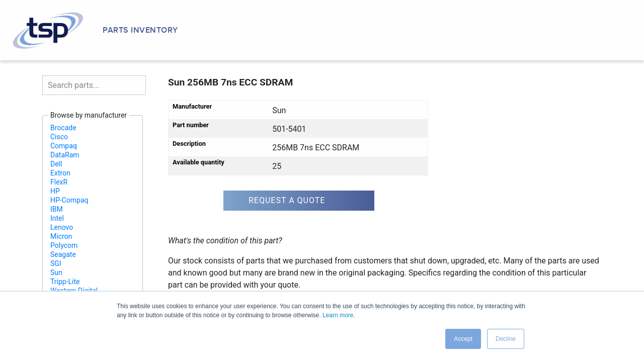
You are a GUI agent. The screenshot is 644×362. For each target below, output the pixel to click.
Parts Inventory (140, 30)
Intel (57, 218)
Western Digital (74, 291)
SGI (56, 263)
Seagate (63, 254)
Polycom (64, 245)
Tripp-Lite (65, 282)
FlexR (59, 182)
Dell (56, 164)
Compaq (64, 146)
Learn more (338, 315)
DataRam (65, 155)
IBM (57, 209)
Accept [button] (463, 339)
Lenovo (62, 227)
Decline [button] (506, 339)
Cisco (59, 137)
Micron (61, 236)
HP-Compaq (69, 200)
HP (55, 191)
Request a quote (287, 200)
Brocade (63, 128)
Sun (56, 273)
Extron (60, 173)
